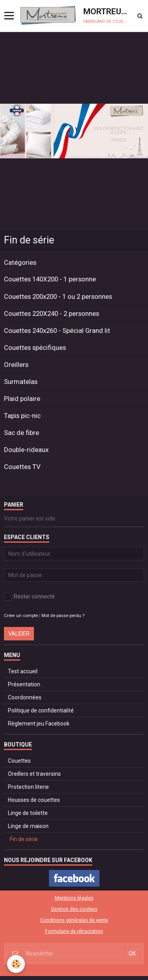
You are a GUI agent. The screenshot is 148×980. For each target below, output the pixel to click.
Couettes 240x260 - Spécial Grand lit (57, 330)
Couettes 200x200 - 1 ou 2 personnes (58, 296)
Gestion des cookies (74, 909)
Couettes (19, 761)
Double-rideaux (26, 450)
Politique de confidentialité (41, 710)
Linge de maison (28, 826)
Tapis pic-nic (22, 416)
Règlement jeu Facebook (39, 724)
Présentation (24, 684)
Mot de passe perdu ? (63, 616)
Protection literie (28, 787)
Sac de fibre (22, 433)
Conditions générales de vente (74, 920)
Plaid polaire (22, 399)
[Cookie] (16, 964)
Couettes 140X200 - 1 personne (50, 279)
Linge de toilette (28, 813)
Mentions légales (74, 898)
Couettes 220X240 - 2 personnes (52, 313)
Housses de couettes (34, 800)
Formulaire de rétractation (74, 931)
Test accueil (23, 671)
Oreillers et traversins (34, 774)
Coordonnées (25, 697)
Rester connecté (29, 596)
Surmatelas (21, 382)
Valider (19, 634)
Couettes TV (22, 467)
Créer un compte (21, 616)
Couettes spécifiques (35, 348)
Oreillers (16, 365)
